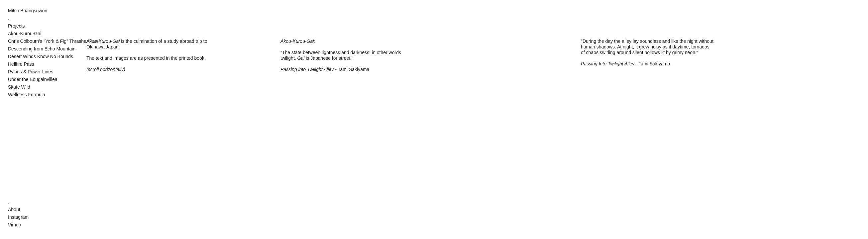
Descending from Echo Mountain (42, 49)
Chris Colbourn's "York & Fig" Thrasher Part (53, 41)
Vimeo (14, 225)
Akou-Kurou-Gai (25, 34)
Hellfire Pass (21, 64)
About (14, 209)
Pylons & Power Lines (31, 72)
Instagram (18, 217)
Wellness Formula (27, 95)
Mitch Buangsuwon (28, 11)
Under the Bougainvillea (33, 79)
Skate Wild (19, 87)
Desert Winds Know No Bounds (41, 56)
